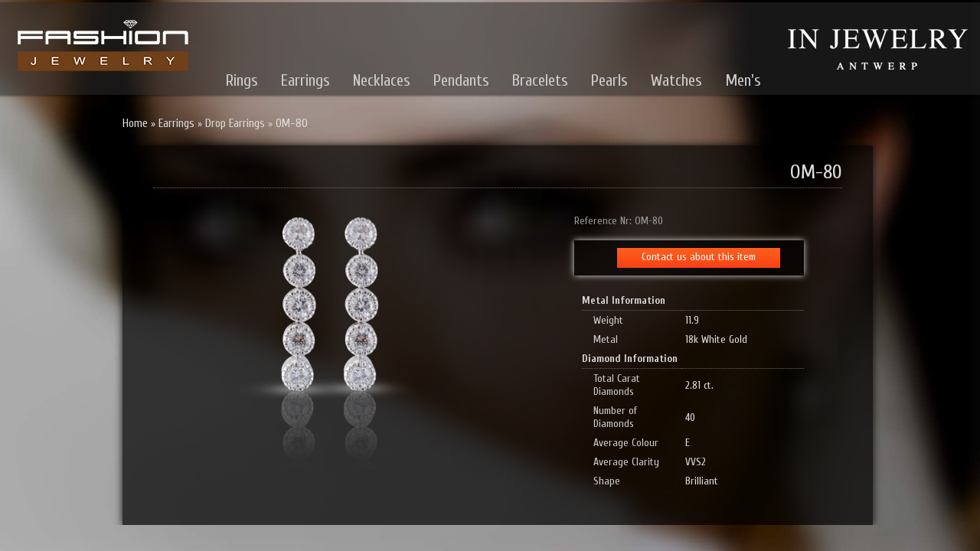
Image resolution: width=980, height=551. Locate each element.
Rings (242, 80)
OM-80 (292, 124)
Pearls (609, 80)
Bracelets (540, 80)
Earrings (305, 80)
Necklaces (382, 80)
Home (135, 124)
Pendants (461, 80)
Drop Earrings (235, 124)
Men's (743, 80)
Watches (676, 80)
